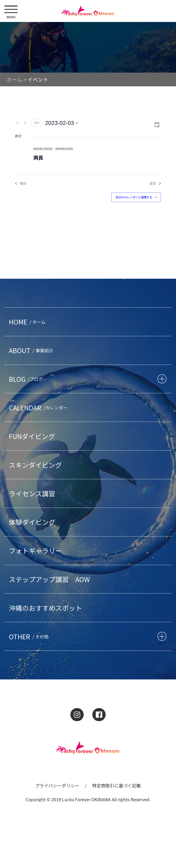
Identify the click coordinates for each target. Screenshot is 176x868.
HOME (28, 322)
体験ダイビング (32, 522)
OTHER (30, 636)
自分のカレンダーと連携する (134, 197)
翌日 (155, 183)
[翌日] (25, 123)
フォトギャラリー (35, 550)
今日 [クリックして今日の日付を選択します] (36, 123)
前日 (21, 183)
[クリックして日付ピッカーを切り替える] (61, 123)
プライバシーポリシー (57, 785)
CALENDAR (39, 407)
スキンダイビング (35, 465)
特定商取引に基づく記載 (117, 785)
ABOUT (32, 350)
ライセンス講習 (32, 493)
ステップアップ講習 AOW (49, 579)
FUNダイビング (32, 436)
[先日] (18, 123)
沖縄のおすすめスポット (45, 608)
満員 (38, 158)
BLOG (27, 379)
